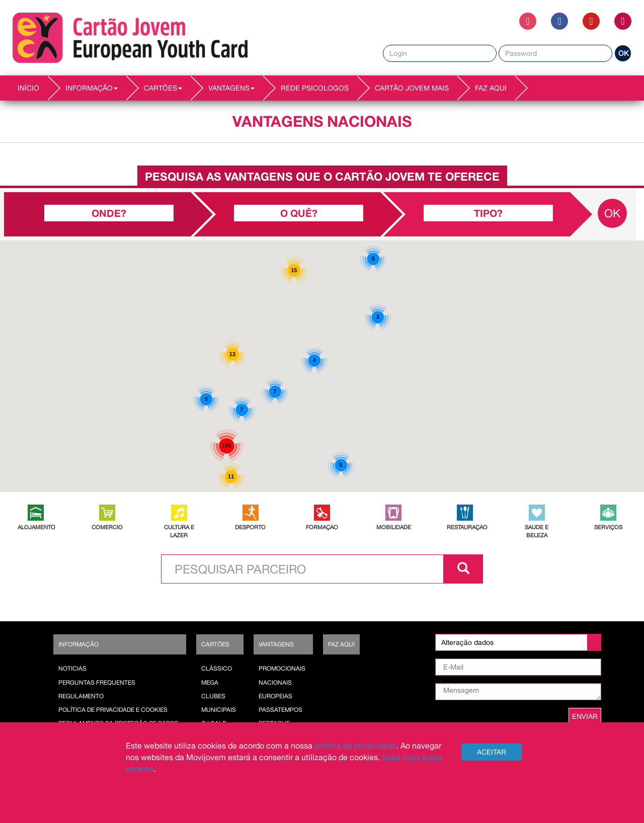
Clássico (217, 669)
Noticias (72, 669)
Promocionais (282, 669)
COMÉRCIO (107, 527)
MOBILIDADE (394, 527)
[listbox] (518, 642)
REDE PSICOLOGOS (315, 88)
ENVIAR (585, 716)
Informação (78, 644)
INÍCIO (28, 88)
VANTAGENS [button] (231, 88)
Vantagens (276, 644)
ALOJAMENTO (36, 527)
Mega (210, 683)
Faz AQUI (491, 88)
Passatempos (280, 710)
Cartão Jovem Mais (412, 88)
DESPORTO (250, 527)
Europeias (275, 696)
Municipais (219, 710)
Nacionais (275, 683)
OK (623, 53)
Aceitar (492, 752)
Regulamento (81, 696)
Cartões (215, 644)
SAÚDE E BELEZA (537, 531)
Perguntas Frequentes (97, 683)
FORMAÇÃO (322, 527)
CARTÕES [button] (163, 88)
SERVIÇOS (608, 527)
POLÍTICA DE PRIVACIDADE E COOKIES (113, 710)
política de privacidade (355, 746)
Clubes (213, 696)
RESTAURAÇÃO (465, 527)
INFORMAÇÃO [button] (92, 88)
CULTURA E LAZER (179, 531)
